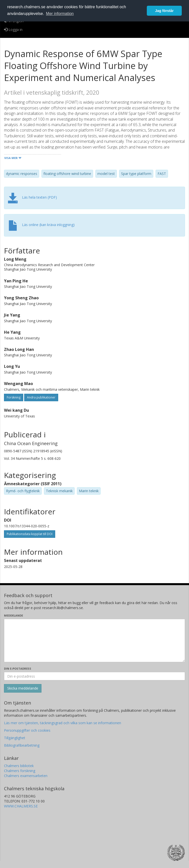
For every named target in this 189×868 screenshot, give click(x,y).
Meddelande (13, 615)
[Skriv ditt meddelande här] (94, 640)
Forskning (14, 397)
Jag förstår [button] (164, 11)
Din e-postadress (18, 669)
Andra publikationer (41, 397)
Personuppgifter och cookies (27, 730)
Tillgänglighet (15, 738)
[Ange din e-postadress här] (94, 676)
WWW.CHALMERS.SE (21, 806)
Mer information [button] (60, 14)
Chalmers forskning (20, 771)
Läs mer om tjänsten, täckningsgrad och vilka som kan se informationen (63, 723)
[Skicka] (23, 688)
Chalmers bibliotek (19, 766)
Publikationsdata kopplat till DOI (30, 534)
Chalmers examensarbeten (26, 776)
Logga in (13, 30)
